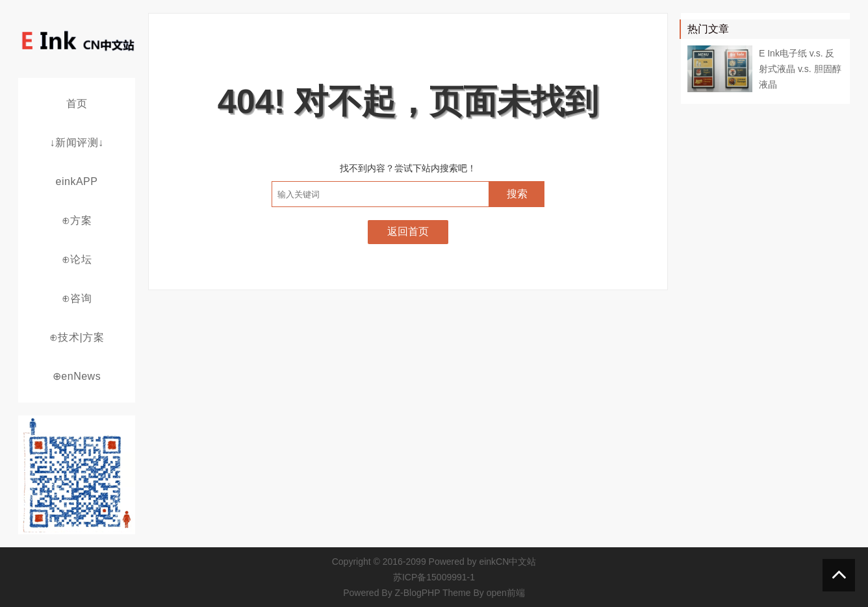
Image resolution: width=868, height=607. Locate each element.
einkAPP (77, 181)
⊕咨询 (77, 298)
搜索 (517, 194)
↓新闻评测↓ (77, 142)
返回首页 (408, 231)
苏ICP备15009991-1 (434, 577)
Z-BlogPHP (418, 593)
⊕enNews (77, 376)
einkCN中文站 (507, 562)
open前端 (506, 593)
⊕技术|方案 (77, 337)
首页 (77, 104)
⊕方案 (77, 220)
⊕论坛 (77, 259)
